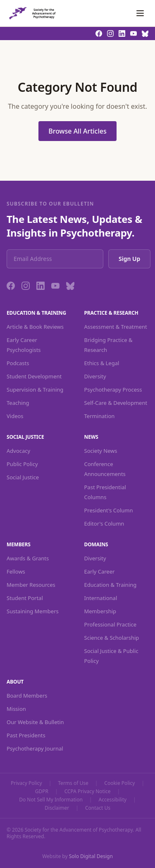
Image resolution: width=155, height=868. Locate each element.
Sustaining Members (33, 611)
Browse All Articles (77, 131)
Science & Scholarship (112, 638)
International (101, 598)
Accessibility (112, 800)
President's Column (109, 510)
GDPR (42, 791)
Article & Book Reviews (35, 327)
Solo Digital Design (91, 856)
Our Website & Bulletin (35, 722)
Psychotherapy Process (113, 390)
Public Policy (22, 464)
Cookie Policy (119, 783)
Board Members (27, 696)
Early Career (100, 571)
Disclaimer (57, 808)
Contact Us (98, 808)
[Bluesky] (70, 286)
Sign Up (129, 259)
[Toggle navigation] (140, 13)
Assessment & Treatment (116, 327)
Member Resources (31, 585)
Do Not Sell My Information (51, 800)
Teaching (18, 403)
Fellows (16, 571)
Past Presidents (26, 735)
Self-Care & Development (116, 403)
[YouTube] (55, 286)
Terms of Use (73, 783)
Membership (100, 611)
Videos (15, 416)
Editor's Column (104, 524)
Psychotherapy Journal (35, 748)
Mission (16, 709)
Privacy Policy (26, 783)
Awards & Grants (28, 558)
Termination (100, 416)
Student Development (34, 376)
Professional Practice (111, 624)
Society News (101, 451)
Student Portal (25, 598)
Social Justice (23, 477)
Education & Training (111, 585)
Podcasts (18, 363)
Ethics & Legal (102, 363)
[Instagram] (26, 286)
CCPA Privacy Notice (88, 791)
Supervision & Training (35, 390)
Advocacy (18, 451)
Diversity (95, 376)
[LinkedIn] (41, 286)
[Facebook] (11, 286)
